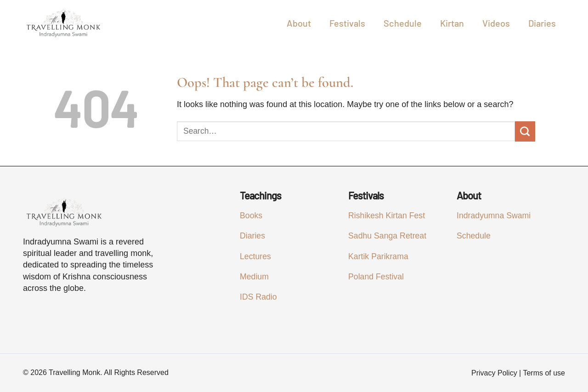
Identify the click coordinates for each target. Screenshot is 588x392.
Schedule (403, 23)
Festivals (347, 23)
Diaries (542, 23)
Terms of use (544, 373)
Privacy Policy (494, 373)
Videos (496, 23)
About (299, 23)
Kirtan (452, 23)
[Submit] (525, 131)
